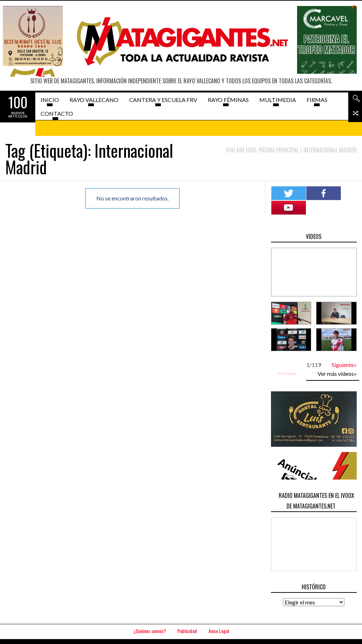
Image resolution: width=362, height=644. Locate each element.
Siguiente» (344, 365)
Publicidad (187, 631)
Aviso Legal (219, 631)
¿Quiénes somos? (150, 631)
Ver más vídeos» (337, 374)
